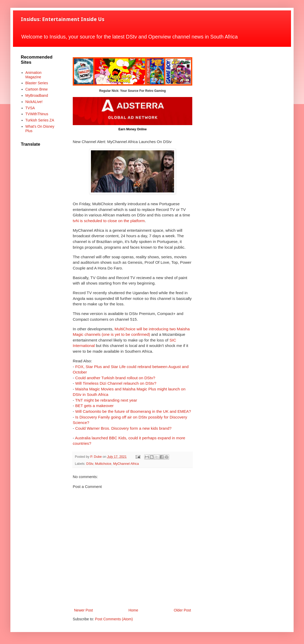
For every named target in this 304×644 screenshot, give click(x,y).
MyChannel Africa (126, 464)
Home (133, 610)
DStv (90, 464)
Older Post (182, 610)
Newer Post (83, 610)
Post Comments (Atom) (114, 619)
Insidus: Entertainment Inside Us (63, 19)
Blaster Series (37, 83)
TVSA (30, 108)
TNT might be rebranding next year (106, 400)
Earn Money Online (133, 129)
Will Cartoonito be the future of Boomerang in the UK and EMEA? (133, 411)
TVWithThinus (37, 114)
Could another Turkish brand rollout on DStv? (115, 378)
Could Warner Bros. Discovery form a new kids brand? (123, 428)
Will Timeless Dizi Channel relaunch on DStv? (116, 383)
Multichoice (103, 464)
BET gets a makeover (94, 406)
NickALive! (34, 102)
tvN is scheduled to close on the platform (109, 221)
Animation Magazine (34, 75)
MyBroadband (37, 95)
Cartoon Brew (37, 89)
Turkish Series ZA (40, 120)
